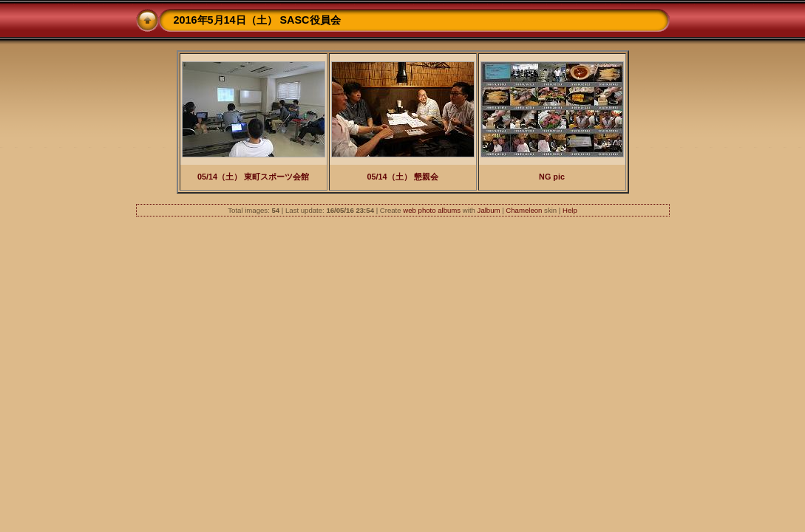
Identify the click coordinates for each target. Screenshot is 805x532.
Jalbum (489, 210)
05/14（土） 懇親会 (402, 177)
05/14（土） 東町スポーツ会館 (253, 177)
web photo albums (432, 210)
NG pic (552, 177)
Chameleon (524, 210)
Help (570, 210)
